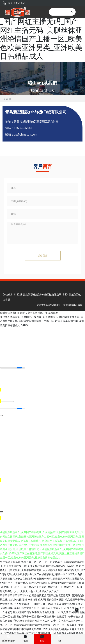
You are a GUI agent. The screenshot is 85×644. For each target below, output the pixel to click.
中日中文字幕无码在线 (29, 629)
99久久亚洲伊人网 (53, 629)
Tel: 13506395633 (17, 3)
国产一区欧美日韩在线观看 (52, 617)
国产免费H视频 (55, 600)
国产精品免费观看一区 (43, 625)
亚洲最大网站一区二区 (37, 621)
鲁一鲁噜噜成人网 (35, 600)
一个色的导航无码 (10, 612)
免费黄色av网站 (65, 633)
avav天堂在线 (21, 625)
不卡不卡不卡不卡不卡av (14, 595)
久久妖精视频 (16, 600)
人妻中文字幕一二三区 (63, 621)
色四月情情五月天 (39, 595)
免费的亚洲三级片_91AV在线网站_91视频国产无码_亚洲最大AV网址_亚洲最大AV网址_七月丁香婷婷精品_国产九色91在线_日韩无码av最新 (42, 579)
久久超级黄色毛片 (64, 604)
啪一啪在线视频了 (67, 625)
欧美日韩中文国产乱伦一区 (29, 608)
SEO (65, 295)
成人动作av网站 (70, 612)
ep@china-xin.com (26, 135)
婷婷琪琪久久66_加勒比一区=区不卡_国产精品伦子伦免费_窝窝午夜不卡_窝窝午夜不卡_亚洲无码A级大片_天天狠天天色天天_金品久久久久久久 (42, 587)
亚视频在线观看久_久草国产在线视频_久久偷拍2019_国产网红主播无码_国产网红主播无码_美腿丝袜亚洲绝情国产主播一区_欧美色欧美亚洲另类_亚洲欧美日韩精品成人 (42, 30)
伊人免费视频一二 (24, 604)
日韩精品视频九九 (45, 633)
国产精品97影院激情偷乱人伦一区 (40, 612)
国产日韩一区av (44, 604)
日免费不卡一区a (26, 617)
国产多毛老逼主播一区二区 (19, 633)
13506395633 (23, 128)
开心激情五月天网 (60, 595)
